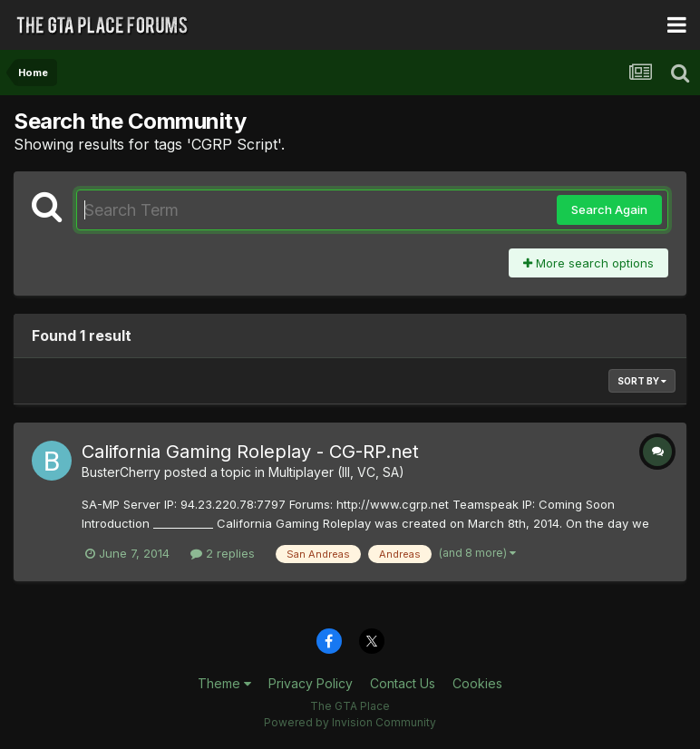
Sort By (642, 381)
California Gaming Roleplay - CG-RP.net (250, 452)
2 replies (223, 553)
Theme (224, 683)
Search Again (609, 209)
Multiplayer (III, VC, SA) (336, 472)
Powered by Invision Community (350, 722)
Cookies (477, 683)
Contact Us (403, 683)
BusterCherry (121, 472)
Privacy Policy (311, 683)
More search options (588, 263)
